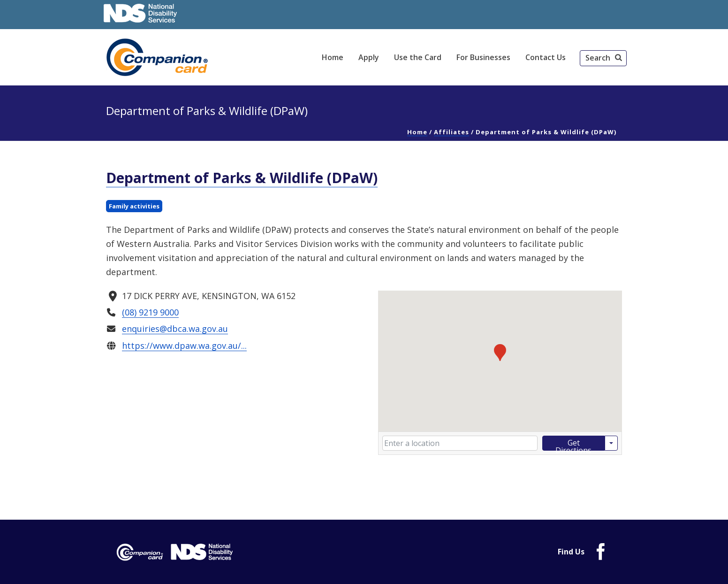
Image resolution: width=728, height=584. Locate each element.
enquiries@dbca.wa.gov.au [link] (175, 329)
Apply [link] (369, 57)
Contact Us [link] (546, 57)
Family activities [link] (134, 206)
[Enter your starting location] (460, 443)
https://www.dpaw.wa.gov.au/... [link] (184, 345)
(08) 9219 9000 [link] (150, 312)
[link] (159, 57)
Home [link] (333, 57)
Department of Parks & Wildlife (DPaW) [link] (242, 178)
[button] (603, 58)
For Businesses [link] (483, 57)
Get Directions (573, 444)
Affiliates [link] (451, 132)
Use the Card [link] (418, 57)
